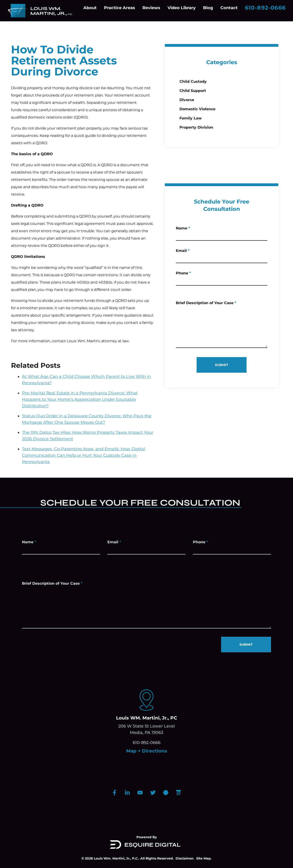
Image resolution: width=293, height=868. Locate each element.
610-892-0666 (265, 8)
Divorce (187, 100)
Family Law (191, 118)
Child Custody (194, 81)
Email (193, 254)
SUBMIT (232, 365)
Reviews (151, 8)
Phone (193, 277)
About (90, 8)
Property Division (197, 127)
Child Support (193, 91)
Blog (208, 8)
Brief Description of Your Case (216, 313)
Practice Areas (119, 8)
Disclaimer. (185, 858)
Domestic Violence (198, 109)
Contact (229, 8)
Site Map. (204, 858)
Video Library (182, 8)
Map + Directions (147, 751)
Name (193, 232)
